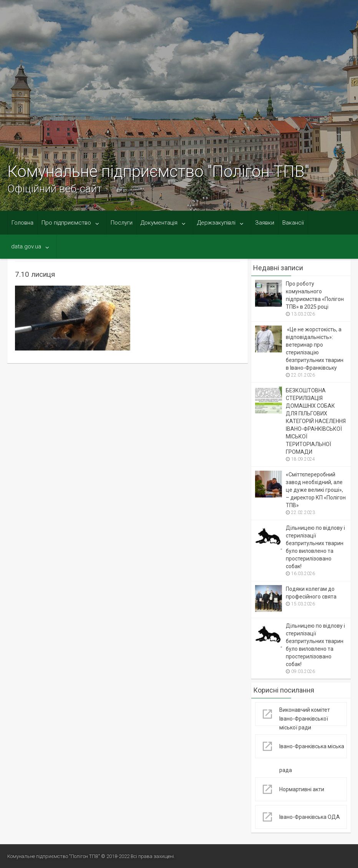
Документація (159, 223)
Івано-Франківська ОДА (310, 817)
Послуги (122, 223)
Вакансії (293, 223)
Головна (22, 223)
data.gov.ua (26, 246)
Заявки (265, 223)
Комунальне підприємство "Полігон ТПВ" (158, 171)
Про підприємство (66, 223)
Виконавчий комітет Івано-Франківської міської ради (305, 719)
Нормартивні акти (302, 789)
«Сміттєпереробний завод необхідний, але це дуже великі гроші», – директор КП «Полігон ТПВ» (316, 490)
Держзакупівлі (216, 223)
